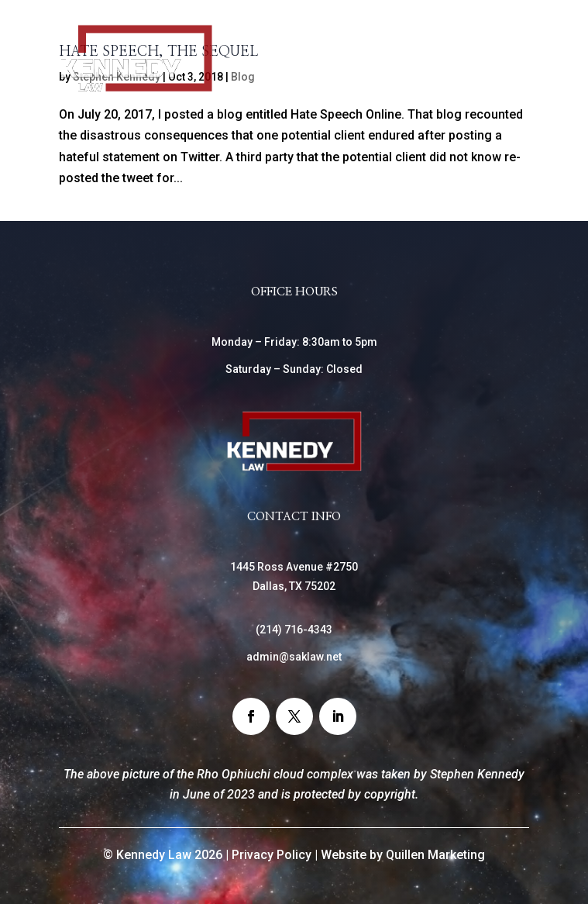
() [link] (294, 630)
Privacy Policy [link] (272, 855)
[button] (251, 716)
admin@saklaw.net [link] (294, 657)
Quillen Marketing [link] (435, 855)
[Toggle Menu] (509, 69)
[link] (136, 89)
